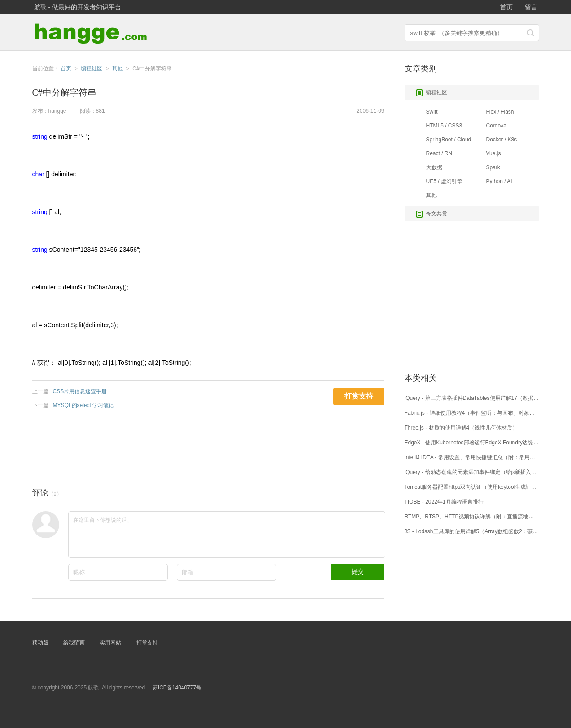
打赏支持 (147, 643)
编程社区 (432, 93)
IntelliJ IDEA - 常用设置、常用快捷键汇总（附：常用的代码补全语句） (472, 457)
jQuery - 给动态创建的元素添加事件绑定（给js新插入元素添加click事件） (472, 472)
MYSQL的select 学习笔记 (84, 405)
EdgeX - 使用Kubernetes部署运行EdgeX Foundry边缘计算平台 (472, 443)
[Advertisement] (196, 446)
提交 (357, 571)
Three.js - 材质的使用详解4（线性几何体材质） (461, 428)
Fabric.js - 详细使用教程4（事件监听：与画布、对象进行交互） (472, 413)
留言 (531, 7)
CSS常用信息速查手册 (80, 391)
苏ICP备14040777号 (177, 688)
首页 (506, 7)
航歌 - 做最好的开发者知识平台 (78, 7)
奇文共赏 (432, 214)
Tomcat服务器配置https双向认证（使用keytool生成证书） (472, 487)
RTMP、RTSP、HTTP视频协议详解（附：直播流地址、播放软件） (472, 517)
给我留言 (74, 643)
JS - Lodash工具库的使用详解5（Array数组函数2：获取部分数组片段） (472, 531)
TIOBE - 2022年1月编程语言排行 (444, 502)
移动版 (40, 643)
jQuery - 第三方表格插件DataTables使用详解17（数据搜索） (472, 398)
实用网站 (110, 643)
